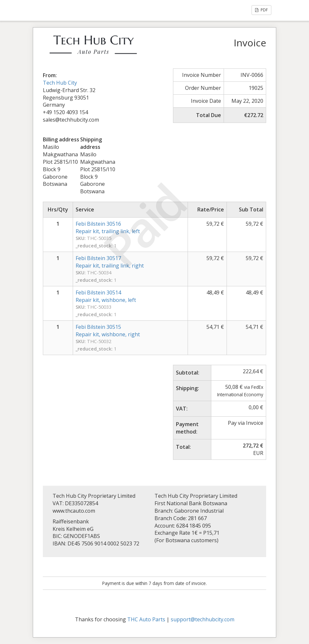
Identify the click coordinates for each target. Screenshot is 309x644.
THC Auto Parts (146, 619)
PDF (261, 10)
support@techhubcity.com (203, 619)
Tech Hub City (60, 83)
